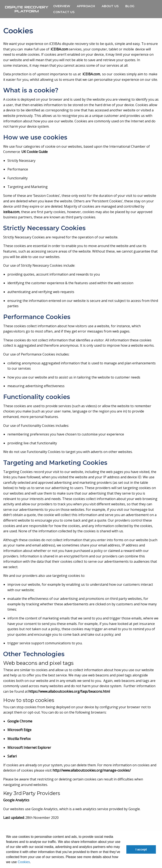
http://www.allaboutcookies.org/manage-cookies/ (92, 770)
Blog (130, 6)
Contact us (64, 12)
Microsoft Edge (19, 730)
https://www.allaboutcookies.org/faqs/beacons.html (69, 691)
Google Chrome (20, 721)
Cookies (24, 862)
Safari (12, 756)
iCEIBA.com (59, 49)
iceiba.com (11, 212)
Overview (62, 6)
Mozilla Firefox (19, 739)
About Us (110, 6)
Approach (86, 6)
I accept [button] (141, 849)
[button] (32, 863)
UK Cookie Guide (34, 152)
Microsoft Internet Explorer (29, 748)
